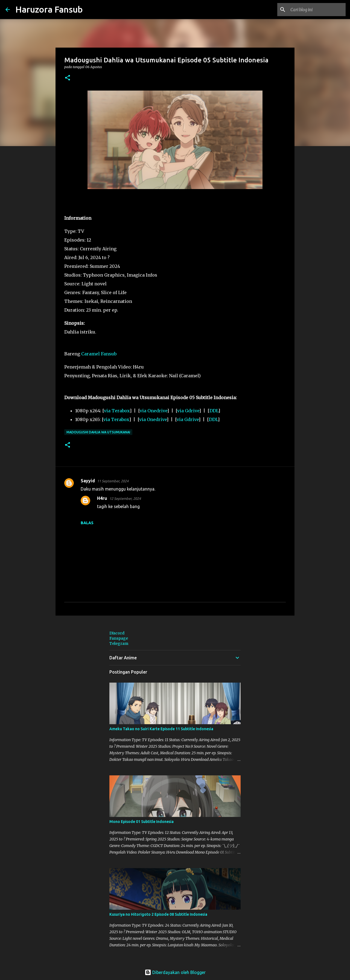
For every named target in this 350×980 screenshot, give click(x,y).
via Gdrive (188, 411)
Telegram (119, 643)
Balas (87, 523)
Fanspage (119, 638)
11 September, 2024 (113, 481)
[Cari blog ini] (317, 10)
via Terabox (117, 411)
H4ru (102, 498)
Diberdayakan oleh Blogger (175, 972)
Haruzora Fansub (49, 9)
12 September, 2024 (125, 498)
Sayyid (88, 481)
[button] (68, 78)
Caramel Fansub (99, 354)
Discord (117, 633)
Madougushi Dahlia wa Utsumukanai (98, 432)
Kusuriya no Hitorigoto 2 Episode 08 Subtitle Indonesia (158, 914)
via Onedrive (153, 411)
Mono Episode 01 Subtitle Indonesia (142, 822)
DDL (214, 411)
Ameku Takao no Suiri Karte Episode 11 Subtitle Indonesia (161, 729)
